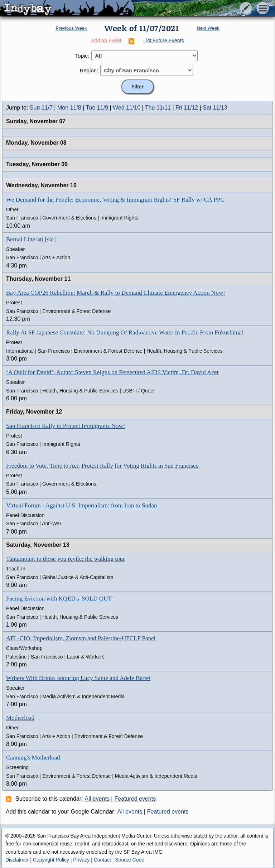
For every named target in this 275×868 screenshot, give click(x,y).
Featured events (135, 799)
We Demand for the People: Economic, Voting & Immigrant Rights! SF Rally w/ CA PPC (115, 200)
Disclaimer (17, 860)
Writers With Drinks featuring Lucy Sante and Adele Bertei (78, 678)
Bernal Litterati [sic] (31, 239)
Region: (89, 70)
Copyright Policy (51, 860)
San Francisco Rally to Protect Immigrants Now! (66, 426)
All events (97, 799)
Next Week (208, 28)
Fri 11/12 (187, 108)
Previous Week (71, 28)
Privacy (81, 860)
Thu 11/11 (158, 108)
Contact (102, 860)
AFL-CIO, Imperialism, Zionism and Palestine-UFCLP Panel (81, 638)
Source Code (130, 860)
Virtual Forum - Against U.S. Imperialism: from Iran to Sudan (82, 505)
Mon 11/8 (69, 108)
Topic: (82, 56)
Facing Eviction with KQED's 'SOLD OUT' (59, 599)
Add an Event (106, 40)
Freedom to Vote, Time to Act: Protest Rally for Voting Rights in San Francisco (102, 466)
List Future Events (164, 40)
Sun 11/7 (41, 108)
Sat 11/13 (215, 108)
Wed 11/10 (127, 108)
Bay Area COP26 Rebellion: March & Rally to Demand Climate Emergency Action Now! (116, 293)
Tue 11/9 (97, 108)
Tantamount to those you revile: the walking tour (66, 559)
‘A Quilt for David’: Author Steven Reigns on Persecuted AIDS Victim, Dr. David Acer (112, 372)
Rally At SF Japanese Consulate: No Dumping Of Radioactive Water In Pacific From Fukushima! (125, 332)
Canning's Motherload (33, 758)
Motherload (20, 718)
